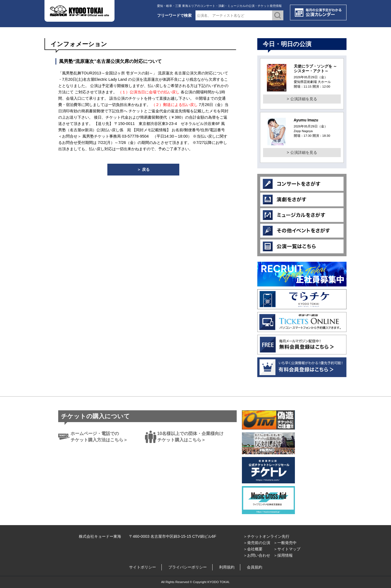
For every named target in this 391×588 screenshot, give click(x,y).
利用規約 (227, 567)
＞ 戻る (143, 169)
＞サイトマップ (287, 549)
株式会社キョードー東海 (100, 536)
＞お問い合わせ (257, 555)
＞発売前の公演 (257, 543)
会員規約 (255, 567)
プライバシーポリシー (188, 567)
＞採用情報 (283, 555)
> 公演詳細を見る (302, 99)
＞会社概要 (253, 549)
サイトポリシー (143, 567)
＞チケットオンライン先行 (266, 536)
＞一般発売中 (285, 543)
